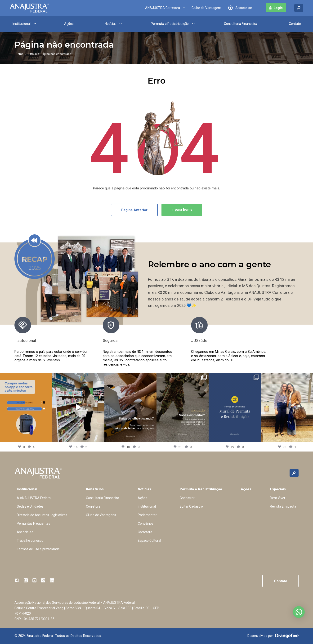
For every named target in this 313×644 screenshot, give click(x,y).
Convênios (146, 523)
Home (20, 54)
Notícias (111, 24)
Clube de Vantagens (207, 8)
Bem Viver (278, 498)
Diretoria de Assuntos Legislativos (42, 515)
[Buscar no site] (299, 8)
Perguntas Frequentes (34, 523)
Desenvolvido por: (273, 636)
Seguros (110, 341)
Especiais (278, 489)
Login (278, 8)
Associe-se (244, 8)
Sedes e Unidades (30, 506)
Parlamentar (147, 515)
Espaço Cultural (149, 541)
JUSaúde (199, 341)
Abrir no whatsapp (299, 612)
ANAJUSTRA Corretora (163, 8)
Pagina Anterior (134, 210)
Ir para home (182, 210)
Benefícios (95, 489)
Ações (69, 24)
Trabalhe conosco (30, 541)
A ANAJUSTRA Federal (34, 498)
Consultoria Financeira (241, 24)
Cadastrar (187, 498)
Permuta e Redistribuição (170, 24)
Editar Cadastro (191, 506)
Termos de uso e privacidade (38, 549)
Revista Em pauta (283, 506)
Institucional (22, 24)
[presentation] (276, 342)
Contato (295, 24)
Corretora (93, 506)
